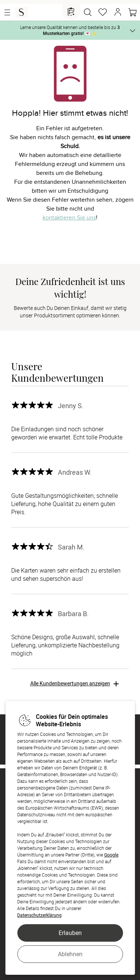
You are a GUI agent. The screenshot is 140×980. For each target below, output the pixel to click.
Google (111, 855)
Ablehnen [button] (70, 954)
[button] (118, 12)
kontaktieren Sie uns (69, 218)
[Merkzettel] (103, 12)
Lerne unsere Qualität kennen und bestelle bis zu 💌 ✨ (70, 30)
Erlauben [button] (70, 933)
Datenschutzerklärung (39, 915)
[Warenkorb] (133, 12)
